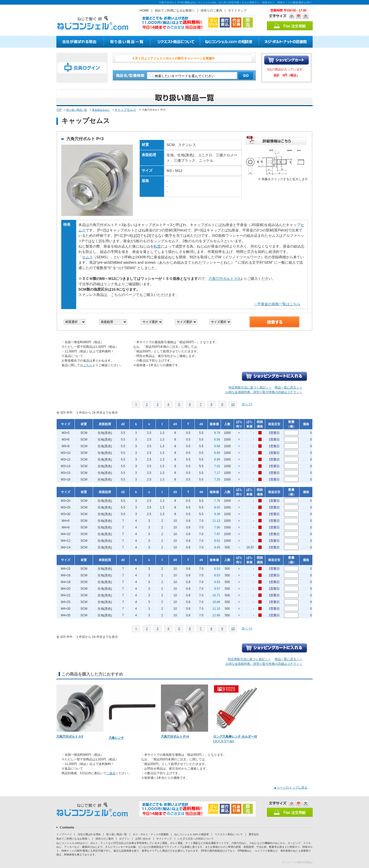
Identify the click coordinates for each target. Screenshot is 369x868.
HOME (144, 11)
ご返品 (111, 773)
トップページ (64, 834)
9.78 (217, 433)
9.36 (217, 514)
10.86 (216, 602)
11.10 (216, 609)
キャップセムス (125, 110)
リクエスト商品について (229, 834)
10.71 (216, 595)
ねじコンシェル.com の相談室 (191, 834)
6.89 (217, 459)
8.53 (217, 569)
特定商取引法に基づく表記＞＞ (250, 387)
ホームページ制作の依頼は (297, 862)
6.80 (217, 453)
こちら (88, 365)
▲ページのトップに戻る (291, 788)
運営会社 (254, 834)
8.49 (217, 547)
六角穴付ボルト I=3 (224, 279)
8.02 (217, 541)
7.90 (217, 527)
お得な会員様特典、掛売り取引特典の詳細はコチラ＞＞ (264, 392)
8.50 (217, 507)
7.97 (217, 534)
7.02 (217, 466)
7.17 (217, 473)
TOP (59, 110)
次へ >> (247, 404)
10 (233, 404)
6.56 (217, 440)
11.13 (216, 521)
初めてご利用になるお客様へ (175, 11)
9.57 (217, 589)
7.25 (217, 479)
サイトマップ (237, 11)
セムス (87, 257)
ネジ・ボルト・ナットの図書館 (151, 834)
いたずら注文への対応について (196, 839)
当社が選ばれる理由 (89, 834)
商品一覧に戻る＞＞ (289, 387)
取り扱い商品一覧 (77, 110)
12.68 (216, 615)
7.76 (217, 501)
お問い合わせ (143, 839)
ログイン (124, 839)
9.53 (217, 582)
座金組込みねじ (101, 110)
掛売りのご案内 (211, 11)
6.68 (217, 446)
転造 (157, 246)
